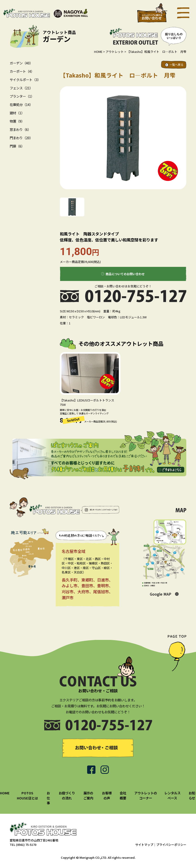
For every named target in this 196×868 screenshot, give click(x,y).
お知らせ (192, 795)
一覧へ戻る (176, 65)
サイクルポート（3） (25, 80)
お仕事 (48, 798)
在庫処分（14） (21, 104)
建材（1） (17, 113)
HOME (98, 52)
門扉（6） (17, 146)
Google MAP (161, 594)
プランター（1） (22, 96)
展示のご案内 (88, 795)
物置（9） (17, 121)
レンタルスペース (172, 795)
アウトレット (115, 52)
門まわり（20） (21, 138)
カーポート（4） (22, 71)
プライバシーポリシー (171, 845)
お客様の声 (107, 795)
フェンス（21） (21, 88)
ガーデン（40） (21, 63)
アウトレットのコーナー (146, 795)
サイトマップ (144, 845)
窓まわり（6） (20, 129)
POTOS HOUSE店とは (27, 795)
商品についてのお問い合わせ (125, 274)
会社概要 (123, 795)
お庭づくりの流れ (67, 795)
